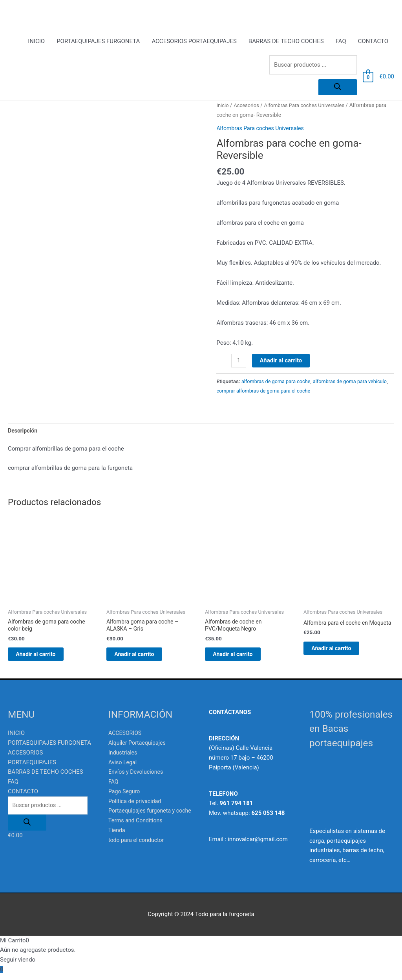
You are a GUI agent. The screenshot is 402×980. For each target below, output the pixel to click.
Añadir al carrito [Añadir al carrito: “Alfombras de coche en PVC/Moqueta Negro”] (242, 658)
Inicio (223, 106)
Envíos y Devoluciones (137, 778)
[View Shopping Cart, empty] (368, 78)
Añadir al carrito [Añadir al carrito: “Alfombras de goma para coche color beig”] (45, 658)
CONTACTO (373, 42)
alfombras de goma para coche (278, 382)
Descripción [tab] (24, 432)
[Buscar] (338, 88)
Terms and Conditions (137, 836)
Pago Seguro (125, 797)
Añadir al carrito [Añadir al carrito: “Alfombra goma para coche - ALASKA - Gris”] (143, 658)
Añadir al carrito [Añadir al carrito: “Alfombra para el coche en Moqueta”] (340, 658)
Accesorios (248, 106)
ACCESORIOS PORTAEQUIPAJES (194, 42)
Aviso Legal (123, 768)
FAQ (341, 42)
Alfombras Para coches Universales (309, 106)
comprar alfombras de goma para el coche (289, 392)
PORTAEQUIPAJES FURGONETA (98, 42)
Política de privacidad (136, 807)
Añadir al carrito (282, 361)
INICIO (36, 42)
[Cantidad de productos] (239, 362)
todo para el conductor (138, 855)
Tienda (117, 845)
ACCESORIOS (126, 739)
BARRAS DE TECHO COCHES (286, 42)
